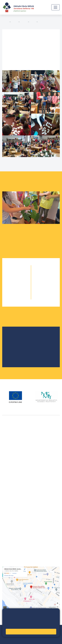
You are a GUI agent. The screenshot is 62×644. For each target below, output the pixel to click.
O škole (13, 336)
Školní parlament (18, 350)
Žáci (14, 22)
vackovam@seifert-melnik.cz (18, 480)
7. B (51, 280)
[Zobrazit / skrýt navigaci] (55, 7)
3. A (11, 286)
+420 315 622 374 (12, 495)
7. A (40, 280)
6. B (46, 274)
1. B (22, 274)
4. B (22, 292)
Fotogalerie (45, 22)
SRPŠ (12, 355)
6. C (51, 274)
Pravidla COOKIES (26, 640)
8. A (40, 286)
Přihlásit (16, 636)
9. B (51, 292)
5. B (22, 298)
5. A (11, 298)
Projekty (14, 345)
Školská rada (16, 340)
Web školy (54, 629)
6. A (33, 22)
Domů (5, 22)
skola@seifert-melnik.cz (15, 506)
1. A (11, 274)
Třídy (24, 22)
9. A (40, 292)
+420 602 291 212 (12, 499)
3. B (22, 286)
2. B (22, 280)
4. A (11, 292)
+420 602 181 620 (12, 476)
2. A (11, 280)
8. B (51, 286)
